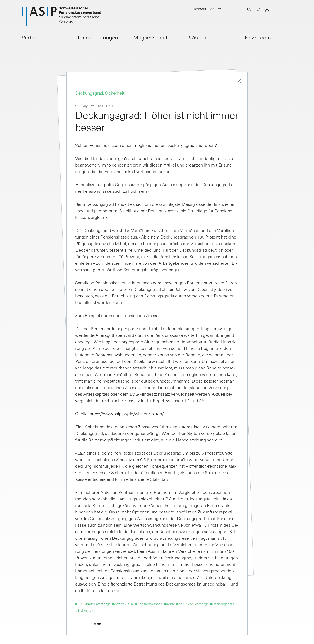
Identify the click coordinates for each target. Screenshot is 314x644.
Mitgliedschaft (150, 37)
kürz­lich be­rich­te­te (139, 158)
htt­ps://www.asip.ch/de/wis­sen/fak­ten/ (127, 414)
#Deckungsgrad (222, 604)
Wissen (198, 37)
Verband (32, 37)
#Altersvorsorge (98, 604)
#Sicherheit (84, 610)
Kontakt (200, 9)
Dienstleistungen (98, 37)
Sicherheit (115, 93)
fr (220, 9)
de (212, 9)
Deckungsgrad (89, 93)
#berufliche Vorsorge (193, 604)
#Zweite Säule (123, 604)
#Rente (169, 604)
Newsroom (258, 37)
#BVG (80, 604)
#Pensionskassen (149, 604)
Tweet (97, 623)
